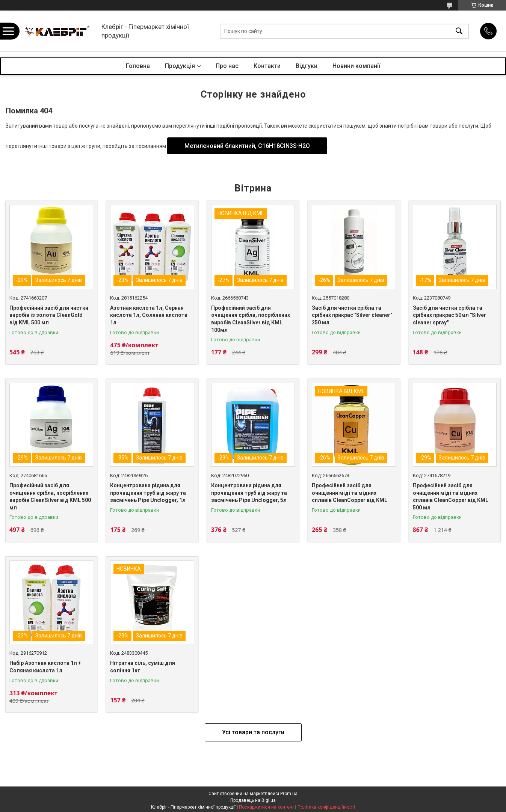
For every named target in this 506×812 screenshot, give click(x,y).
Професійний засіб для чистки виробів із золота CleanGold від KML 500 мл (49, 315)
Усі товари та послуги (253, 732)
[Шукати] (459, 31)
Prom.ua (289, 794)
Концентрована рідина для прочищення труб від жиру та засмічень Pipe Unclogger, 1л (148, 493)
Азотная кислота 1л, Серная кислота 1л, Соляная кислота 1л (149, 315)
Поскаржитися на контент (267, 807)
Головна (138, 66)
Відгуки (307, 66)
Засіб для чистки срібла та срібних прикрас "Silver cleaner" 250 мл (352, 315)
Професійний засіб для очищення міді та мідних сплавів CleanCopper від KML (350, 493)
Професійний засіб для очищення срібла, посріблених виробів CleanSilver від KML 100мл (251, 319)
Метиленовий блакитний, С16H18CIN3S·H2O (247, 146)
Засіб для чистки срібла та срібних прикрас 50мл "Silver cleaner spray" (449, 315)
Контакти (267, 66)
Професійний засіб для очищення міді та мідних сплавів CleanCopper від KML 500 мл (451, 496)
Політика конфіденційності (326, 807)
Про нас (227, 66)
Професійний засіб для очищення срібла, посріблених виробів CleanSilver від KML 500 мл (50, 496)
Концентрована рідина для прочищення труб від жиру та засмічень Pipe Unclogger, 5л (249, 493)
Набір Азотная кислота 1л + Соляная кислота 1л (45, 667)
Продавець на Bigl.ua (253, 800)
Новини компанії (356, 66)
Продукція (180, 66)
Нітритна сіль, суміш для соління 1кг (143, 667)
